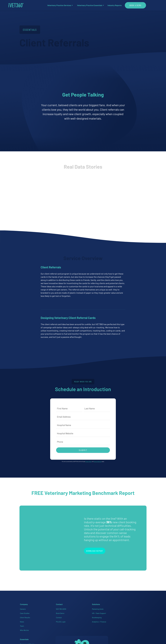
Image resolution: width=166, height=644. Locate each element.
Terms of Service (98, 462)
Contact (44, 616)
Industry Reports (120, 5)
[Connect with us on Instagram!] (120, 620)
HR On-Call (88, 620)
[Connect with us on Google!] (139, 620)
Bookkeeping (67, 616)
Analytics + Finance (70, 620)
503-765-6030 (46, 607)
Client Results (25, 616)
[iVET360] (22, 5)
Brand (141, 628)
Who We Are (24, 629)
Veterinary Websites (92, 629)
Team (21, 624)
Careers (22, 607)
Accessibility (133, 628)
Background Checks (92, 607)
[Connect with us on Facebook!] (113, 620)
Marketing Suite (68, 607)
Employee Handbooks (92, 612)
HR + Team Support (70, 612)
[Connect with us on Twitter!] (133, 620)
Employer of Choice (91, 616)
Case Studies (24, 612)
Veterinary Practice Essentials (96, 5)
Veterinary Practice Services (66, 5)
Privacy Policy (88, 462)
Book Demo (45, 612)
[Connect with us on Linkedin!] (126, 620)
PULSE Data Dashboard (93, 624)
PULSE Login (46, 620)
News (21, 620)
